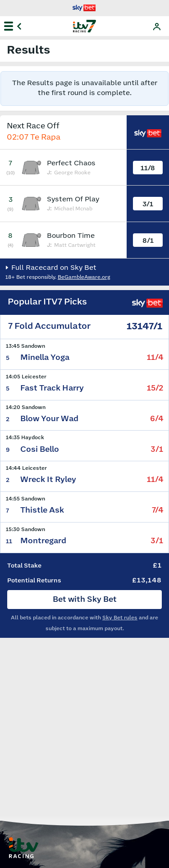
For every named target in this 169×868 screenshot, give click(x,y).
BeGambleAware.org (84, 277)
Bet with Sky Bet (85, 600)
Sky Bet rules (120, 618)
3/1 (148, 204)
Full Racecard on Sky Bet (53, 268)
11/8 (148, 168)
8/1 (148, 241)
